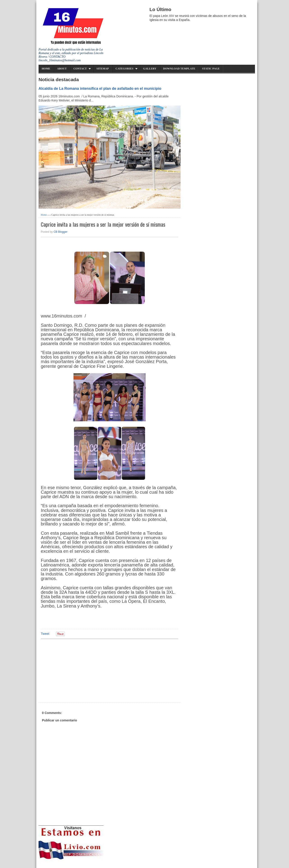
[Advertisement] (76, 670)
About (62, 69)
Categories (125, 69)
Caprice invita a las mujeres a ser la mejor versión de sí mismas (103, 224)
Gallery (150, 69)
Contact (80, 69)
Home (46, 69)
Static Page (211, 69)
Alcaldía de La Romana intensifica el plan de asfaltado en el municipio (100, 88)
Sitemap (103, 69)
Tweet (45, 634)
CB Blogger (61, 232)
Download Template (179, 69)
